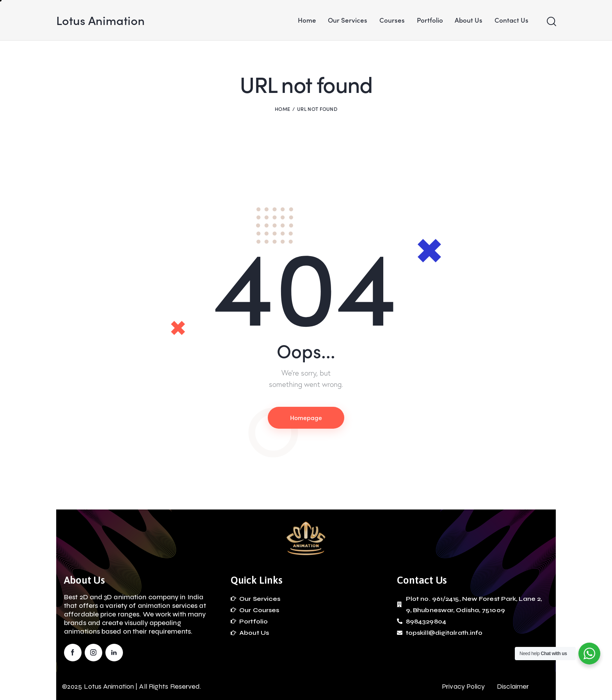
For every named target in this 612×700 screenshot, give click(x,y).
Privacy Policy (463, 686)
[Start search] (551, 22)
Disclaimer (513, 686)
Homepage (306, 417)
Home (282, 109)
